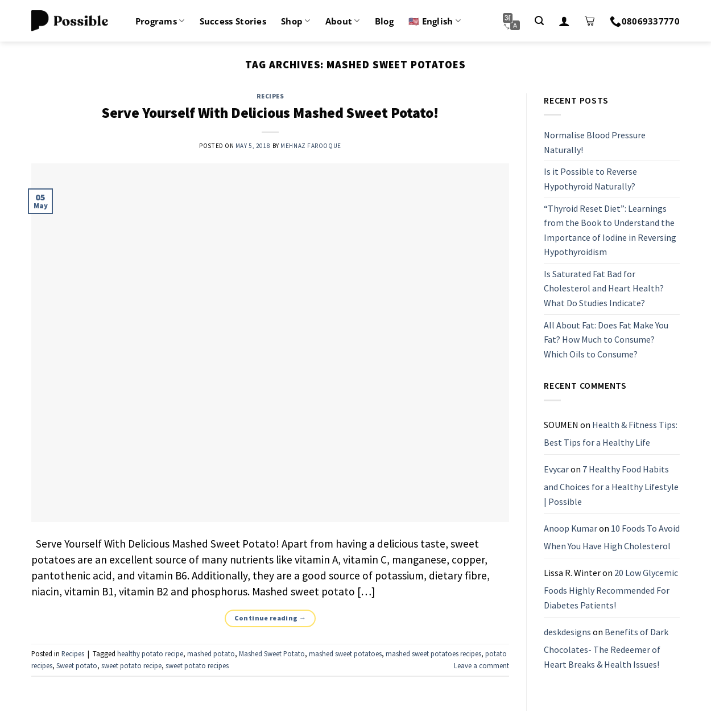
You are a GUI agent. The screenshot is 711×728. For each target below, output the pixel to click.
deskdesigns (567, 632)
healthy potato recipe (150, 653)
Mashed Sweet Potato (272, 653)
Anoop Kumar (571, 528)
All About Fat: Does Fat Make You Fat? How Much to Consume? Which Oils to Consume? (606, 340)
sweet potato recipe (131, 665)
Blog (384, 21)
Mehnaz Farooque (311, 146)
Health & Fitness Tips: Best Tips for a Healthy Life (611, 434)
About (343, 21)
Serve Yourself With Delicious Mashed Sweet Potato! (270, 113)
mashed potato (211, 653)
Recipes (270, 96)
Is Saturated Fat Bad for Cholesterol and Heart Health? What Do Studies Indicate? (604, 288)
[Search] (539, 21)
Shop (296, 21)
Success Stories (233, 21)
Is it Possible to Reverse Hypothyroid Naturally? (590, 179)
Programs (160, 21)
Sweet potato (77, 665)
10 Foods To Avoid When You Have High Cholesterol (612, 537)
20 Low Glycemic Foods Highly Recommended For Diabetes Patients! (611, 589)
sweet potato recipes (197, 665)
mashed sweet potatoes (345, 653)
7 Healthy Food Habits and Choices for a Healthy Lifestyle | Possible (611, 485)
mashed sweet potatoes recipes (433, 653)
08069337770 (645, 21)
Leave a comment (481, 665)
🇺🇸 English (435, 21)
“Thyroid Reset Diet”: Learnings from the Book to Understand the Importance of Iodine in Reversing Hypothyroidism (610, 230)
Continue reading (270, 618)
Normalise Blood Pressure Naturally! (595, 142)
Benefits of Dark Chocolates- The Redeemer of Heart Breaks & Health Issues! (606, 648)
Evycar (556, 469)
